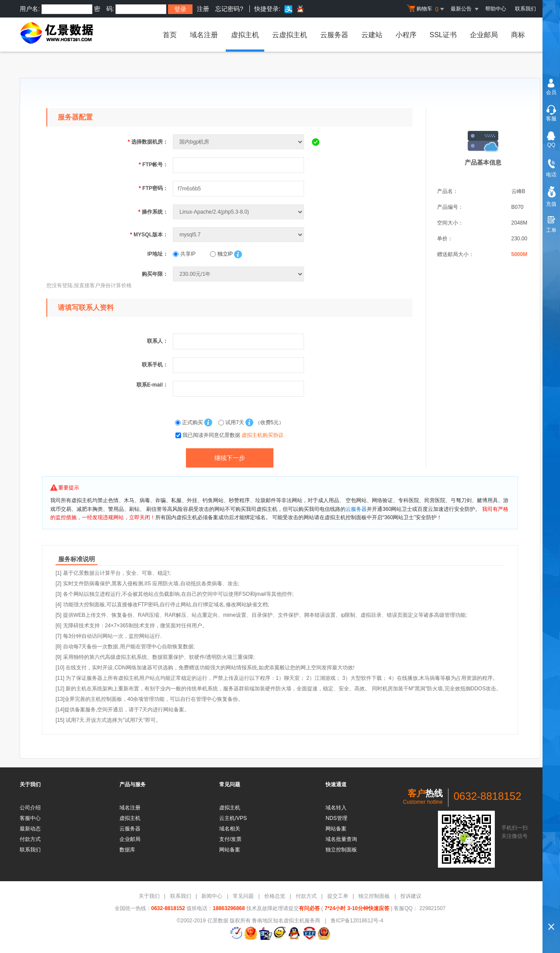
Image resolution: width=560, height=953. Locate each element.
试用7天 (232, 422)
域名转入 (336, 808)
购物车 (427, 9)
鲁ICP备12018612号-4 (357, 921)
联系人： (157, 341)
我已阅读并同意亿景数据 (233, 435)
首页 (170, 35)
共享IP (184, 254)
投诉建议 (411, 896)
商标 (518, 35)
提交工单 (338, 896)
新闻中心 (212, 896)
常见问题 (243, 896)
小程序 (406, 35)
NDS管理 (336, 818)
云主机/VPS (233, 818)
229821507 (432, 908)
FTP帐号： (153, 165)
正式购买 (190, 422)
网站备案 (230, 850)
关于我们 (149, 896)
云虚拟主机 (290, 35)
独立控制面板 (341, 850)
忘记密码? (229, 9)
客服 (551, 119)
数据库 (127, 850)
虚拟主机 (245, 35)
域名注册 (204, 35)
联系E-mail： (152, 385)
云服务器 (334, 35)
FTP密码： (153, 188)
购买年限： (155, 274)
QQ (551, 145)
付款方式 (30, 839)
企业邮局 (484, 35)
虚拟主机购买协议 (262, 435)
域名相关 (230, 829)
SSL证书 (443, 35)
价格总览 (275, 896)
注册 (203, 9)
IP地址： (158, 254)
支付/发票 (230, 839)
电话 (551, 175)
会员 (551, 92)
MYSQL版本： (149, 235)
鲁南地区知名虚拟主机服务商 (286, 921)
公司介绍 (30, 808)
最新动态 (30, 829)
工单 (551, 230)
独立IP (221, 254)
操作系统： (153, 212)
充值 (551, 204)
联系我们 (525, 9)
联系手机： (155, 365)
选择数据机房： (148, 142)
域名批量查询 (341, 839)
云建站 (372, 35)
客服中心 (30, 818)
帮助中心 (496, 9)
